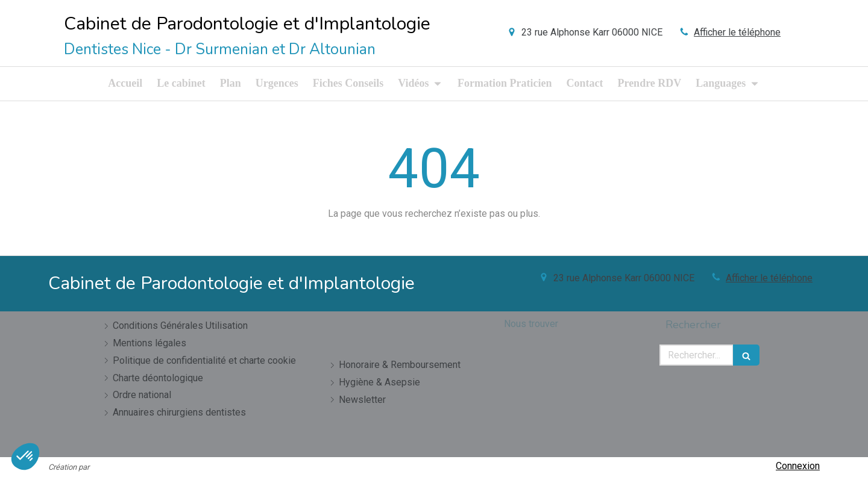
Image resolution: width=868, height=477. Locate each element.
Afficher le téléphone (737, 32)
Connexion (798, 466)
